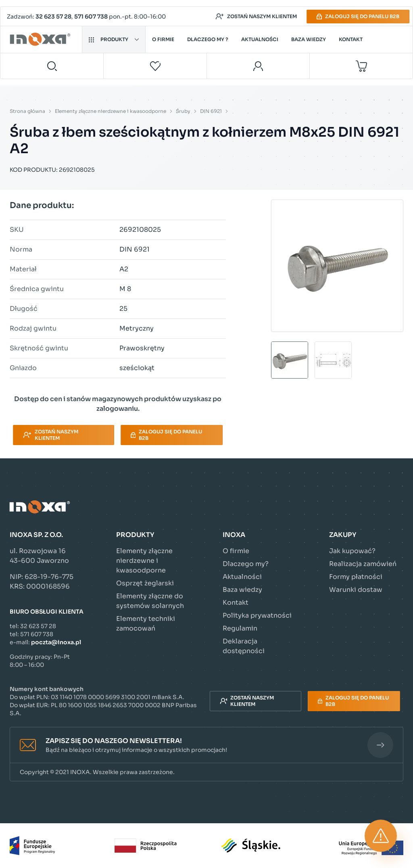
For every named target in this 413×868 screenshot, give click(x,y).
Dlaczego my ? (208, 39)
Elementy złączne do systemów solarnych (150, 601)
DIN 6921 (211, 111)
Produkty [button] (114, 39)
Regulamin (240, 628)
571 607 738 (91, 17)
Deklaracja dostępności (244, 646)
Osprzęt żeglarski (145, 583)
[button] (206, 745)
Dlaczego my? (246, 564)
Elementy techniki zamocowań (146, 623)
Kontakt (351, 39)
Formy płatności (356, 577)
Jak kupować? (352, 551)
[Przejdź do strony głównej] (41, 40)
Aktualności (260, 39)
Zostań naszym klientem (256, 17)
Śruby (183, 111)
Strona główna (27, 111)
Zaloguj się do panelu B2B (358, 16)
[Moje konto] (258, 66)
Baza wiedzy (309, 39)
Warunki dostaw (356, 590)
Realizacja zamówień (363, 564)
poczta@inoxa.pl (56, 642)
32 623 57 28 (53, 17)
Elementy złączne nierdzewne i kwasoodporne (111, 111)
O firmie (163, 39)
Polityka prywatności (257, 615)
